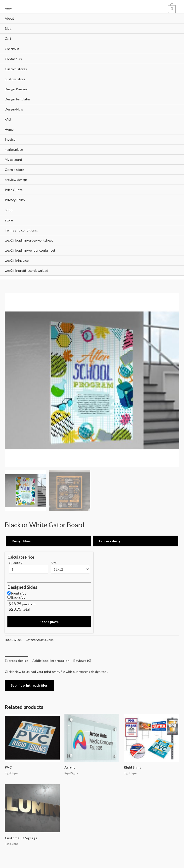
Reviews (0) (82, 661)
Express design (111, 541)
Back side (18, 597)
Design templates (18, 99)
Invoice (10, 139)
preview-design (16, 180)
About (9, 18)
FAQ (8, 119)
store (9, 220)
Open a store (14, 170)
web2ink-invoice (17, 260)
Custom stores (16, 69)
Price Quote (14, 190)
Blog (8, 28)
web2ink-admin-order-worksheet (29, 240)
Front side (19, 593)
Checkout (12, 49)
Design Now (21, 541)
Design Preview (16, 89)
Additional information (51, 661)
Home (9, 129)
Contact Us (13, 59)
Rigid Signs (46, 640)
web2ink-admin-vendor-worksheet (30, 250)
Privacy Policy (15, 200)
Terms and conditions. (21, 230)
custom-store (15, 79)
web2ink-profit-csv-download (26, 270)
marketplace (14, 149)
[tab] (17, 661)
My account (14, 159)
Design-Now (14, 109)
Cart (8, 38)
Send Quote (49, 622)
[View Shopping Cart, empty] (171, 8)
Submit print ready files (29, 685)
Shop (9, 210)
